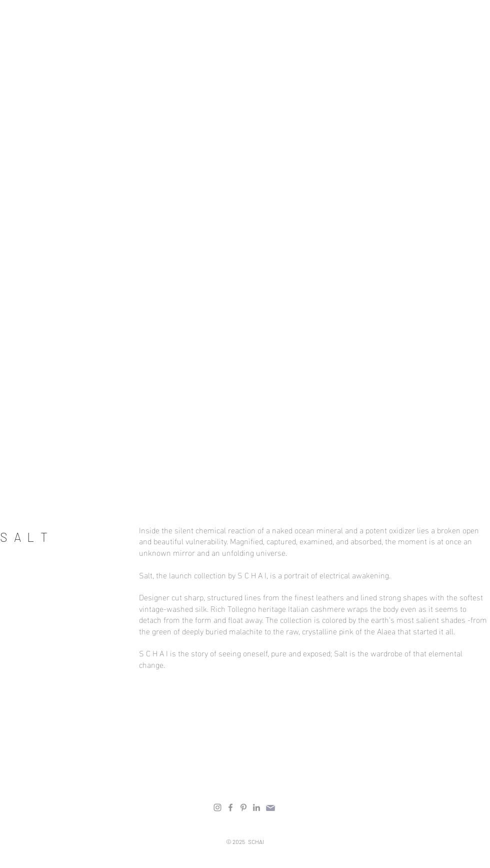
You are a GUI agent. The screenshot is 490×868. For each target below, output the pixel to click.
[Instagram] (217, 807)
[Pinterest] (243, 807)
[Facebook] (230, 807)
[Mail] (270, 808)
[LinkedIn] (256, 807)
